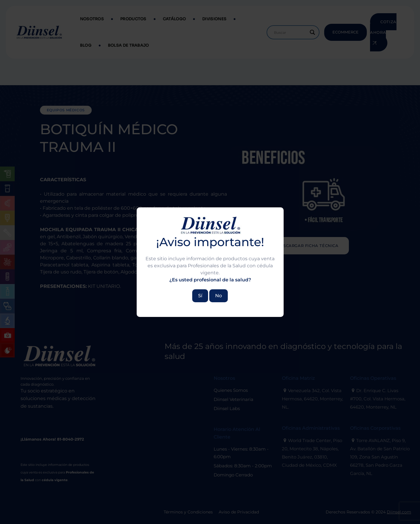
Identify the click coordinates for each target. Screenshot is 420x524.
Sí (200, 296)
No (219, 296)
